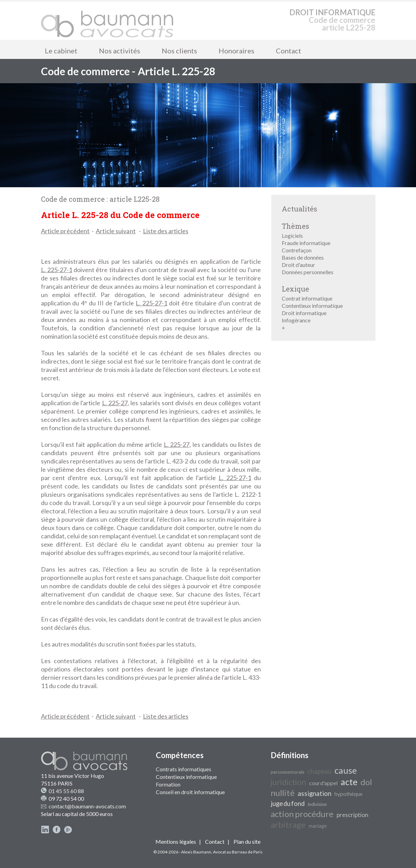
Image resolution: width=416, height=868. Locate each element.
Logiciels (292, 236)
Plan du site (247, 841)
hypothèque (349, 794)
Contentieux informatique (312, 306)
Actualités (299, 209)
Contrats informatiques (184, 769)
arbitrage (288, 824)
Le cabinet (61, 51)
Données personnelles (308, 272)
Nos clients (179, 51)
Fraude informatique (306, 243)
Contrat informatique (307, 298)
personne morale (287, 772)
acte (349, 782)
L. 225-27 (115, 403)
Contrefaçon (297, 250)
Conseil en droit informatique (190, 792)
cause (346, 770)
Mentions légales (176, 841)
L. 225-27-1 (57, 270)
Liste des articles (166, 231)
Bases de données (303, 257)
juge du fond (288, 804)
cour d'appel (323, 783)
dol (366, 782)
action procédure (302, 814)
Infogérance (296, 320)
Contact (288, 51)
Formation (168, 784)
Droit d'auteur (298, 265)
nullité (283, 793)
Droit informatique (304, 313)
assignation (315, 793)
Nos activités (120, 51)
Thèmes (295, 226)
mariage (318, 826)
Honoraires (236, 51)
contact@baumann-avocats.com (87, 806)
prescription (353, 815)
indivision (317, 804)
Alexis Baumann (196, 852)
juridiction (288, 782)
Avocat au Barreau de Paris (238, 852)
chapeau (319, 771)
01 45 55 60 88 (66, 791)
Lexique (295, 289)
